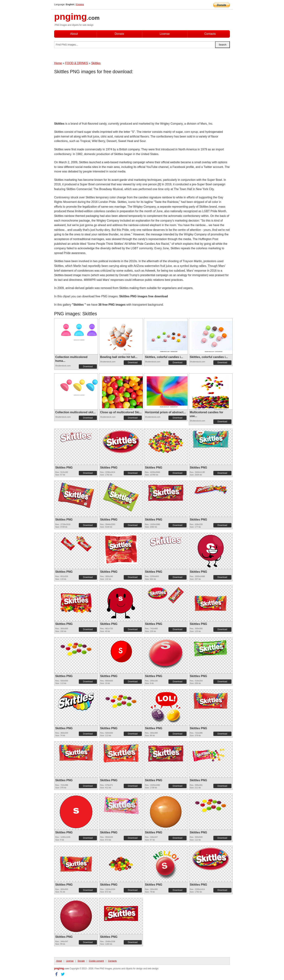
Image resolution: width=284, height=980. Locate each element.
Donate (119, 34)
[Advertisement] (83, 99)
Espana (80, 4)
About (74, 34)
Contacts (210, 34)
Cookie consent (96, 961)
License (165, 34)
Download (88, 367)
